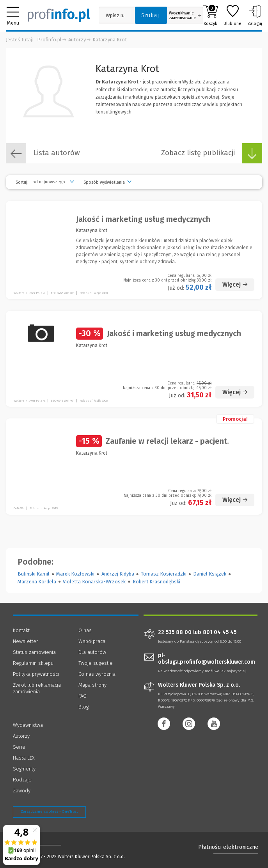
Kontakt (21, 630)
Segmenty (24, 769)
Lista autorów (43, 153)
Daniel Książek (210, 574)
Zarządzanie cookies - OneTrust (49, 811)
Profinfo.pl (49, 40)
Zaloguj (255, 15)
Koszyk (210, 15)
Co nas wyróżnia (97, 674)
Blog (83, 707)
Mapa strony (92, 685)
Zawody (22, 791)
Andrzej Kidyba (118, 574)
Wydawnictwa (28, 725)
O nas (85, 630)
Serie (19, 747)
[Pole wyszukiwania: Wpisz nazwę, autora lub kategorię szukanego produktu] (115, 15)
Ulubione (233, 15)
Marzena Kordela (37, 582)
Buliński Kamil (34, 574)
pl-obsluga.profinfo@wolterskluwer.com (207, 659)
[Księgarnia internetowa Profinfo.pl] (59, 15)
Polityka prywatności (36, 674)
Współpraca (92, 641)
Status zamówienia (34, 652)
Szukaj (150, 15)
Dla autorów (92, 652)
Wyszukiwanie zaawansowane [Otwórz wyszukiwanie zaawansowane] (185, 16)
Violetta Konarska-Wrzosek (94, 582)
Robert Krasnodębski (156, 582)
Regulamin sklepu (33, 663)
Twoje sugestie (96, 663)
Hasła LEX (24, 758)
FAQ (83, 696)
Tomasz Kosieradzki (164, 574)
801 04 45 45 (220, 632)
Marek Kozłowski (75, 574)
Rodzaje (22, 780)
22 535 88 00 (175, 632)
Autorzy (77, 40)
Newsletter (26, 641)
